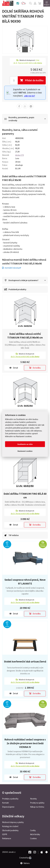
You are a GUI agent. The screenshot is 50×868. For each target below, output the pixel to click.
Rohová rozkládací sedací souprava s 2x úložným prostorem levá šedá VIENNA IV (25, 743)
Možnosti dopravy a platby (13, 822)
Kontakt (6, 803)
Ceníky (33, 830)
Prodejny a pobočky (10, 799)
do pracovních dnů (25, 356)
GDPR (5, 834)
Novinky (33, 799)
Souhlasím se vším (25, 444)
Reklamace (7, 838)
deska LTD (20, 155)
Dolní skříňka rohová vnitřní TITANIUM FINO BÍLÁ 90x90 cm (25, 336)
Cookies (33, 838)
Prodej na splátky (37, 803)
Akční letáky (35, 834)
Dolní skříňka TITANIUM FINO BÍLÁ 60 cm (25, 496)
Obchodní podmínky (10, 830)
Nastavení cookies (25, 451)
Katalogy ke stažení (10, 826)
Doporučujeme (8, 807)
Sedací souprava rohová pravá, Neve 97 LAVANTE (25, 582)
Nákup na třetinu (37, 807)
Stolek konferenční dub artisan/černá (25, 661)
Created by (25, 858)
